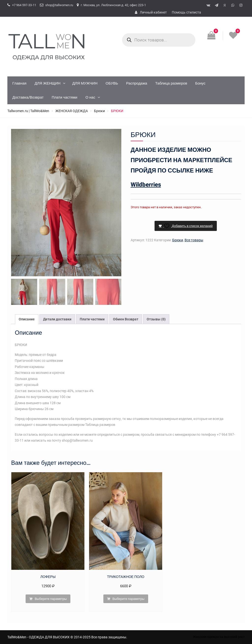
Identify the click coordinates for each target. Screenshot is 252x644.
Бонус (200, 83)
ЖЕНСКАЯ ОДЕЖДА (72, 111)
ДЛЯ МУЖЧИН (85, 83)
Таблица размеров (171, 83)
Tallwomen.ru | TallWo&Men (28, 111)
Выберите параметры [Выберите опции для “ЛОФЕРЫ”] (51, 599)
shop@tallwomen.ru (59, 5)
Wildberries (146, 185)
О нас (90, 97)
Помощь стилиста (186, 12)
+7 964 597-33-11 (24, 5)
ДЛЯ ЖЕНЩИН (47, 83)
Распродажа (137, 83)
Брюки (99, 111)
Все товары (194, 240)
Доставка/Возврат (28, 97)
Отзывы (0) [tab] (156, 319)
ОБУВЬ (112, 83)
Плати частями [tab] (92, 319)
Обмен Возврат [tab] (126, 319)
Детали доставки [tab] (57, 319)
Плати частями (64, 97)
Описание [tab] (27, 319)
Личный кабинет (153, 12)
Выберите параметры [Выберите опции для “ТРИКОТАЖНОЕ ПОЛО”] (128, 599)
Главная (19, 83)
